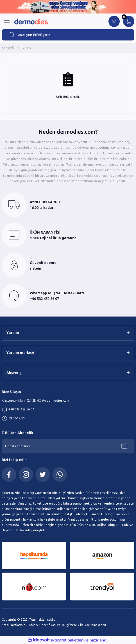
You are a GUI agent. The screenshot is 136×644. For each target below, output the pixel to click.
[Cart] (129, 21)
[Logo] (31, 22)
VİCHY (27, 48)
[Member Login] (114, 21)
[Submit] (124, 446)
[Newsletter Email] (68, 446)
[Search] (68, 35)
